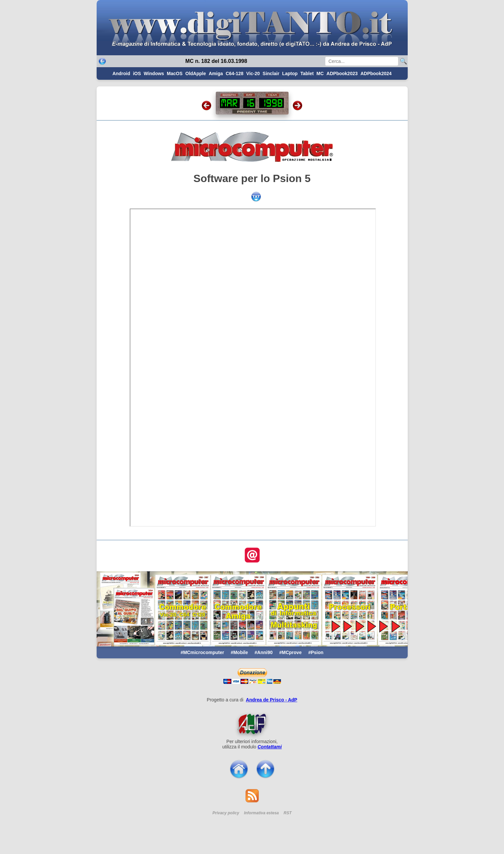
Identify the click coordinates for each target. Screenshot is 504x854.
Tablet (307, 73)
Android (121, 73)
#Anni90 (263, 652)
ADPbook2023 (342, 73)
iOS (137, 73)
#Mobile (239, 652)
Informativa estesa (261, 813)
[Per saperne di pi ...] (252, 724)
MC (320, 73)
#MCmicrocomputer (202, 652)
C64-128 (235, 73)
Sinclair (271, 73)
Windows (154, 73)
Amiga (216, 73)
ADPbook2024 (376, 73)
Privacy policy (226, 813)
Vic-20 (253, 73)
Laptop (290, 73)
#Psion (316, 652)
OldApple (196, 73)
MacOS (175, 73)
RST (288, 813)
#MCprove (291, 652)
